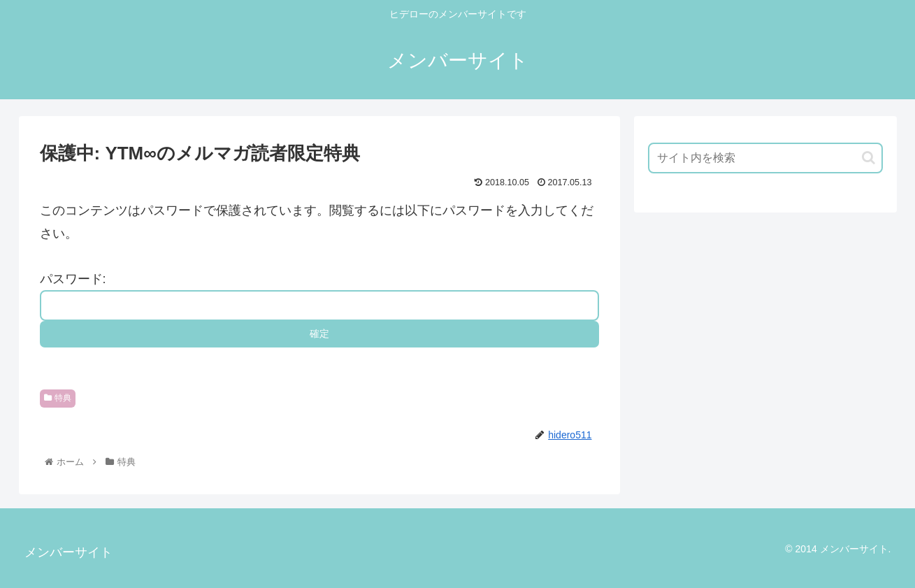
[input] (765, 158)
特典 (58, 398)
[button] (869, 158)
